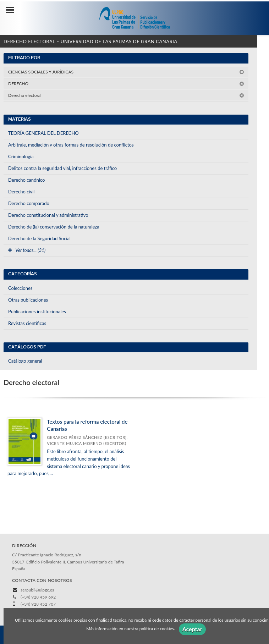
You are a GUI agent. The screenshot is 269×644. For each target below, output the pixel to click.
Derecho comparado (29, 203)
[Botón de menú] (13, 10)
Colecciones (20, 288)
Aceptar (192, 629)
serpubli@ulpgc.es (37, 590)
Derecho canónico (26, 180)
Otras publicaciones (28, 300)
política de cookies (157, 629)
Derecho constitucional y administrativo (48, 215)
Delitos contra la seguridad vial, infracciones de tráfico (62, 168)
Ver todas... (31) (27, 250)
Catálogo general (25, 361)
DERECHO (126, 84)
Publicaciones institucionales (37, 312)
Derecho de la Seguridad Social (39, 238)
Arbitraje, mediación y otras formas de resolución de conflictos (71, 145)
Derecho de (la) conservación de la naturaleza (54, 227)
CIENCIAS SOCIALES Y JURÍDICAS (126, 72)
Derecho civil (21, 192)
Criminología (21, 156)
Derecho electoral (126, 95)
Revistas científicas (27, 323)
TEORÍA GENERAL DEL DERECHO (43, 133)
